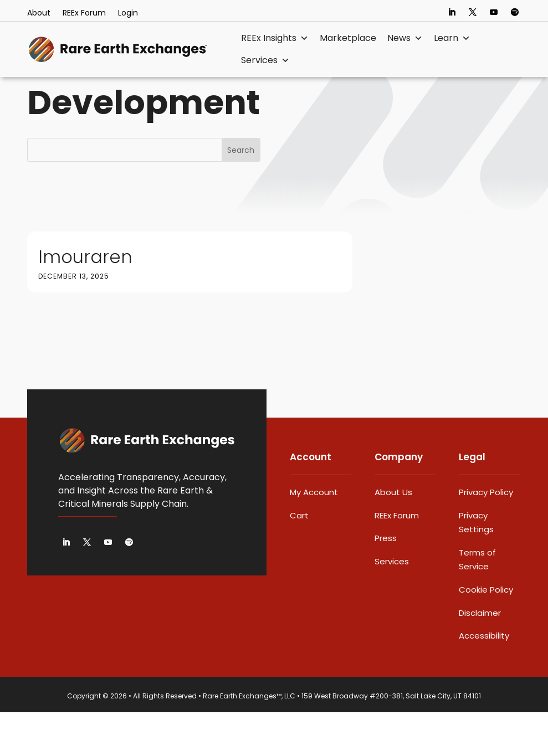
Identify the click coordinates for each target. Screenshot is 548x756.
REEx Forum (84, 14)
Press (386, 582)
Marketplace (348, 38)
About (39, 14)
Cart (299, 559)
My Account (314, 536)
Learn (452, 38)
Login (128, 14)
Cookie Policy (486, 633)
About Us (393, 536)
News (405, 38)
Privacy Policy (486, 536)
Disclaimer (480, 657)
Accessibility (484, 679)
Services (265, 60)
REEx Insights (275, 38)
